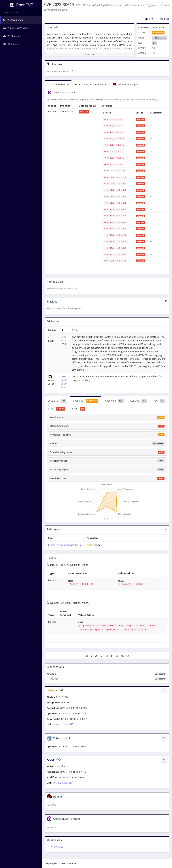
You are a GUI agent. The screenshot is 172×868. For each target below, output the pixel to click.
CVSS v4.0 (57, 401)
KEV (159, 401)
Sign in (149, 19)
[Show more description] (89, 55)
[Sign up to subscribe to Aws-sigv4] (161, 679)
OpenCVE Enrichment (62, 93)
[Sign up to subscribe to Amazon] (161, 674)
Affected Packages (125, 84)
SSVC (79, 409)
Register (164, 19)
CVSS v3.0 (114, 401)
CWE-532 (59, 847)
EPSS (56, 409)
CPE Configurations (91, 84)
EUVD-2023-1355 (64, 340)
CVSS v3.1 (86, 401)
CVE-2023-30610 (59, 4)
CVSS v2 (139, 401)
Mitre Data (58, 84)
